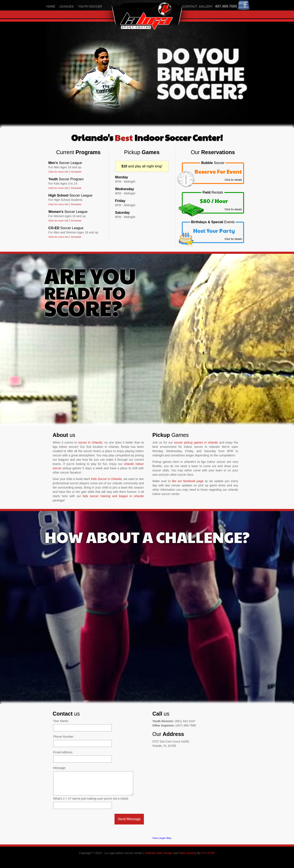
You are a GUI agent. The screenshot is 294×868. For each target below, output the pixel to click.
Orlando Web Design (159, 853)
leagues (67, 6)
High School (70, 195)
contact (190, 6)
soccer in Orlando (90, 442)
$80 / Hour (214, 201)
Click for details (233, 180)
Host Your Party (214, 231)
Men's (65, 163)
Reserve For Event (218, 171)
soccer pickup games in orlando (196, 442)
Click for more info (59, 172)
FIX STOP (208, 853)
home (51, 6)
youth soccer (90, 6)
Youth (66, 179)
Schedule (76, 172)
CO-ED (66, 228)
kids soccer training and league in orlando (113, 496)
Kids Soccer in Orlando (106, 479)
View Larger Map (162, 838)
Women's (68, 212)
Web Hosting (188, 853)
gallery (206, 6)
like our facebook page (188, 481)
